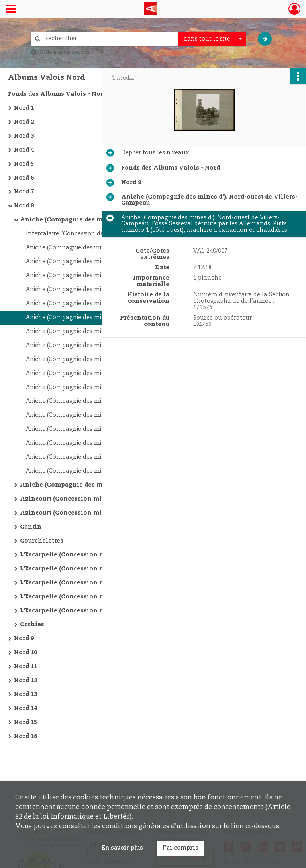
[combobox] (212, 39)
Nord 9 (24, 639)
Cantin (31, 527)
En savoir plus (122, 848)
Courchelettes (42, 541)
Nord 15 (25, 722)
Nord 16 (25, 736)
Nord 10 (25, 653)
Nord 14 (25, 708)
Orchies (32, 625)
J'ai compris (180, 848)
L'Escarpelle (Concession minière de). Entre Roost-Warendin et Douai (100, 569)
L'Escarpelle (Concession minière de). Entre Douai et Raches (100, 555)
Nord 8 (24, 206)
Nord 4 (24, 150)
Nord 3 (24, 136)
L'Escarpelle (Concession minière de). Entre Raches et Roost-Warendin (100, 611)
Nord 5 (24, 164)
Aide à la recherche (65, 52)
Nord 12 (25, 681)
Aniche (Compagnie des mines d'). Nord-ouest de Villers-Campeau (100, 220)
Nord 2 (24, 122)
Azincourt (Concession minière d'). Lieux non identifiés (100, 513)
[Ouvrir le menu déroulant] (11, 10)
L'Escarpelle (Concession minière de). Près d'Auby (97, 597)
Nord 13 (25, 694)
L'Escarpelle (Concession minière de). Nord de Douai (100, 583)
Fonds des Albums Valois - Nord (57, 94)
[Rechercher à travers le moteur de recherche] (108, 39)
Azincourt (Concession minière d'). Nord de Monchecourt (100, 499)
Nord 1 (24, 108)
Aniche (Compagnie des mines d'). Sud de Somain (96, 485)
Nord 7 (24, 192)
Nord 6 (24, 178)
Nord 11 (25, 667)
